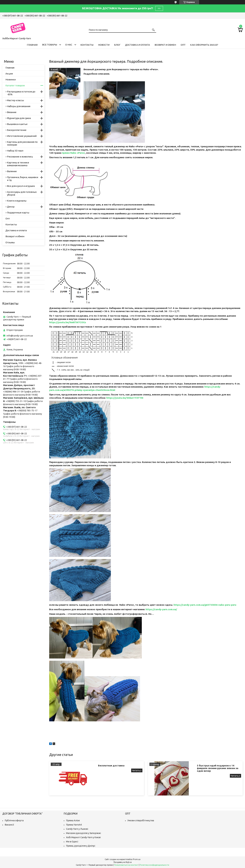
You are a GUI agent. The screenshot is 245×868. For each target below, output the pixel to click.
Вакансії (9, 825)
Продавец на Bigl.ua (123, 862)
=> (159, 8)
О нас (69, 45)
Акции (9, 74)
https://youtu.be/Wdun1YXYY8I (125, 398)
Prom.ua (137, 859)
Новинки (11, 79)
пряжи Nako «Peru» (73, 153)
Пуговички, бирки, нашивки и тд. (23, 179)
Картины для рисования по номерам (22, 143)
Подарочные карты (18, 213)
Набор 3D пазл (15, 151)
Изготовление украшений (22, 136)
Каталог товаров (15, 85)
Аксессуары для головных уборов (22, 193)
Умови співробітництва (141, 820)
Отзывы (10, 242)
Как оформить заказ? (204, 45)
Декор (11, 207)
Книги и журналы (17, 201)
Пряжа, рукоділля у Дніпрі (81, 846)
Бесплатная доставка (111, 766)
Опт (183, 45)
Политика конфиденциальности (154, 865)
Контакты (87, 45)
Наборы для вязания (19, 106)
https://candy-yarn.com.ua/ (161, 609)
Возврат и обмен (165, 45)
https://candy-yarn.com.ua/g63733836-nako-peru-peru (205, 605)
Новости (104, 45)
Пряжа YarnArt (74, 825)
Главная (32, 45)
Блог (117, 45)
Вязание (12, 112)
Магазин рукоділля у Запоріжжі (83, 833)
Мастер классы (15, 100)
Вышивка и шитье (17, 124)
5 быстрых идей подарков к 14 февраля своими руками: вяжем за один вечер (218, 768)
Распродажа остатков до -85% (21, 93)
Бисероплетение (17, 130)
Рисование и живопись (20, 157)
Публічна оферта (14, 820)
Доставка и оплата (137, 45)
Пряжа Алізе (73, 820)
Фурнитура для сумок (19, 118)
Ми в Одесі (72, 842)
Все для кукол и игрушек (21, 186)
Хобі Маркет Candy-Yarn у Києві (83, 837)
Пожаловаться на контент (126, 865)
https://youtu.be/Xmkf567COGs (68, 322)
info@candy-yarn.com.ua (20, 336)
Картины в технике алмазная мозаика (18, 164)
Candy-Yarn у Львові (77, 829)
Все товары (50, 45)
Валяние (12, 171)
